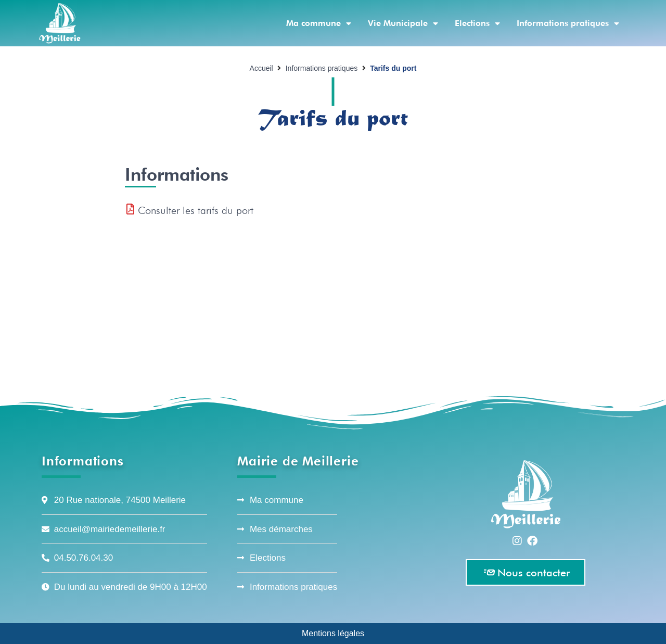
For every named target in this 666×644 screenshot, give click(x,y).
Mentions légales (333, 633)
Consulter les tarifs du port (196, 210)
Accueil (261, 68)
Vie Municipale (403, 23)
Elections (477, 23)
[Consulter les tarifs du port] (130, 209)
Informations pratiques (568, 23)
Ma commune (319, 23)
